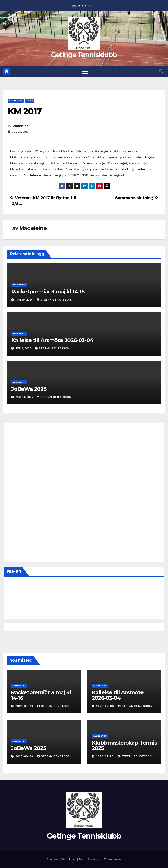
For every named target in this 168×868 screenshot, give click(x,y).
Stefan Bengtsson (54, 300)
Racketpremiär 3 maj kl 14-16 (48, 292)
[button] (161, 71)
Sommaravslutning (137, 198)
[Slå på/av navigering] (85, 71)
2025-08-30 (25, 756)
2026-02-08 (106, 706)
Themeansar (113, 859)
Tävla (30, 101)
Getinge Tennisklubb (84, 55)
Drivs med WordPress (62, 859)
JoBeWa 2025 (29, 389)
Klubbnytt (16, 101)
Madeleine (21, 126)
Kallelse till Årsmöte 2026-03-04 (52, 340)
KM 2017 (25, 111)
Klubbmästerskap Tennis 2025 (124, 745)
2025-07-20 (105, 756)
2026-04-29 (25, 706)
